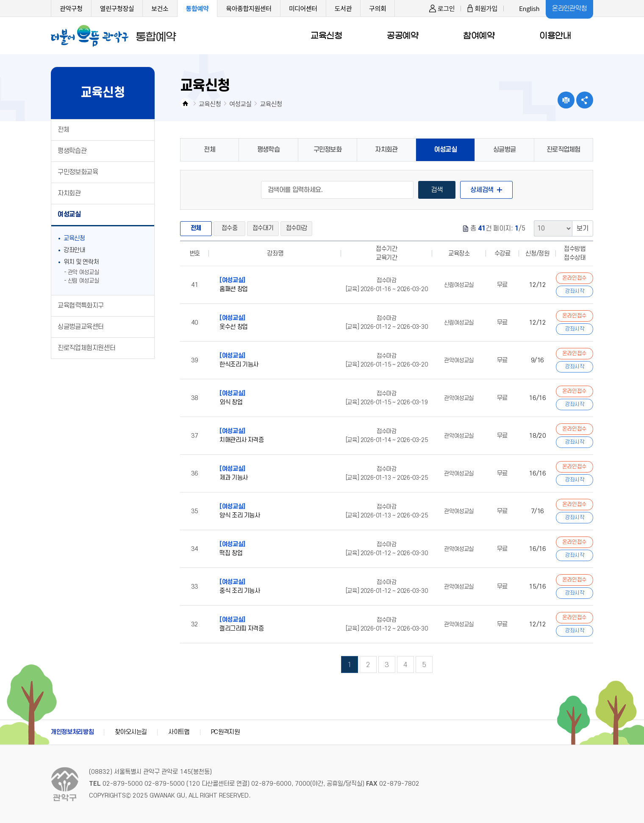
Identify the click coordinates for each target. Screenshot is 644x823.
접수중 (229, 228)
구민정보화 (328, 150)
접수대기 (263, 228)
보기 (583, 228)
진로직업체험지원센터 (86, 348)
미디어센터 (303, 8)
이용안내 (555, 36)
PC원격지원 (225, 732)
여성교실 (69, 214)
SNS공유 (585, 100)
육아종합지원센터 (248, 8)
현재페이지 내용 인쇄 (566, 100)
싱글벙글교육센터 (81, 327)
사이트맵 (179, 732)
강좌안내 (74, 250)
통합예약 (197, 8)
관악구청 (71, 8)
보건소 (160, 8)
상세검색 (482, 190)
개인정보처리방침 (72, 732)
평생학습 (268, 150)
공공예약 (402, 36)
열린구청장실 (117, 8)
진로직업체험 (563, 150)
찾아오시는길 (131, 732)
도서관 (343, 8)
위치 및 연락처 (81, 262)
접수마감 (296, 228)
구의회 (378, 8)
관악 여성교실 (83, 272)
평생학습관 (72, 151)
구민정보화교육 (78, 172)
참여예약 (479, 36)
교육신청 (326, 36)
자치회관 (69, 193)
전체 (63, 130)
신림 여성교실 (83, 281)
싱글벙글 (504, 150)
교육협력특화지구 (81, 306)
